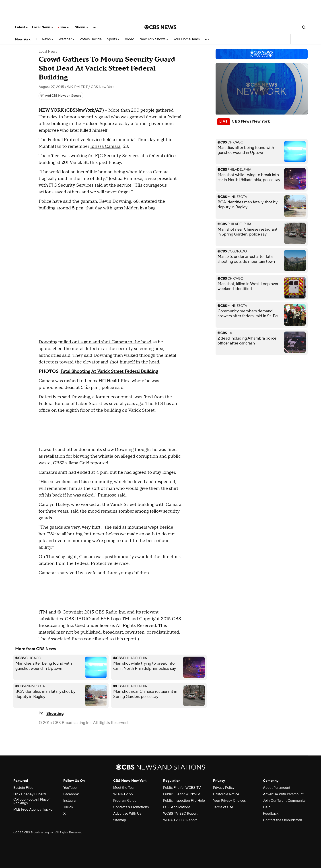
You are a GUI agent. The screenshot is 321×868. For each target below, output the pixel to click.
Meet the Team (125, 788)
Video (130, 39)
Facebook (71, 794)
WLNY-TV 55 (123, 794)
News (48, 39)
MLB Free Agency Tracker (33, 810)
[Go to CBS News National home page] (160, 27)
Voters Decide (91, 39)
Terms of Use (223, 807)
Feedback (271, 814)
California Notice (226, 794)
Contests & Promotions (131, 807)
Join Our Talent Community (284, 801)
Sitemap (120, 820)
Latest (21, 27)
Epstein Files (23, 788)
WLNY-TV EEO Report (180, 820)
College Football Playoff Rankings (32, 801)
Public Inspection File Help (184, 801)
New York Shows (154, 39)
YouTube (70, 788)
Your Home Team (187, 39)
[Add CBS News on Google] (61, 96)
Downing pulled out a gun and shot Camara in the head (95, 342)
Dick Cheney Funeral (30, 794)
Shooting (55, 714)
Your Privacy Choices (229, 801)
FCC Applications (177, 807)
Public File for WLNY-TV (182, 794)
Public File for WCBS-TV (182, 788)
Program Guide (125, 801)
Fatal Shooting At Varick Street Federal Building (109, 371)
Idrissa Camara (105, 146)
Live (64, 27)
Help (267, 807)
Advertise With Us (127, 814)
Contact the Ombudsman (283, 820)
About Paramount (277, 788)
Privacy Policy (224, 788)
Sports (113, 39)
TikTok (68, 807)
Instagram (71, 801)
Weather (66, 39)
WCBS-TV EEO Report (180, 814)
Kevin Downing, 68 (119, 201)
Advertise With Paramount (283, 794)
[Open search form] (304, 27)
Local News (43, 27)
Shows (82, 27)
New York (23, 39)
